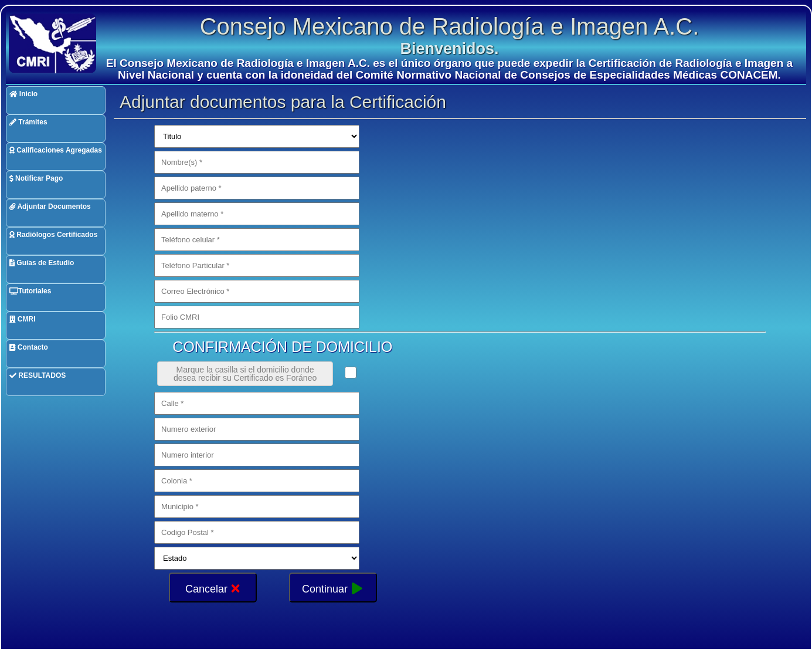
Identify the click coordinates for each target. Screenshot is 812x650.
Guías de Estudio (42, 263)
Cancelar (213, 587)
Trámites (28, 122)
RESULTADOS (38, 375)
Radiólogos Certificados (53, 235)
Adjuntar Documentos (50, 206)
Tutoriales (30, 291)
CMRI (23, 319)
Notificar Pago (36, 178)
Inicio (23, 94)
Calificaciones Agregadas (56, 150)
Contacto (29, 347)
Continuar (333, 587)
